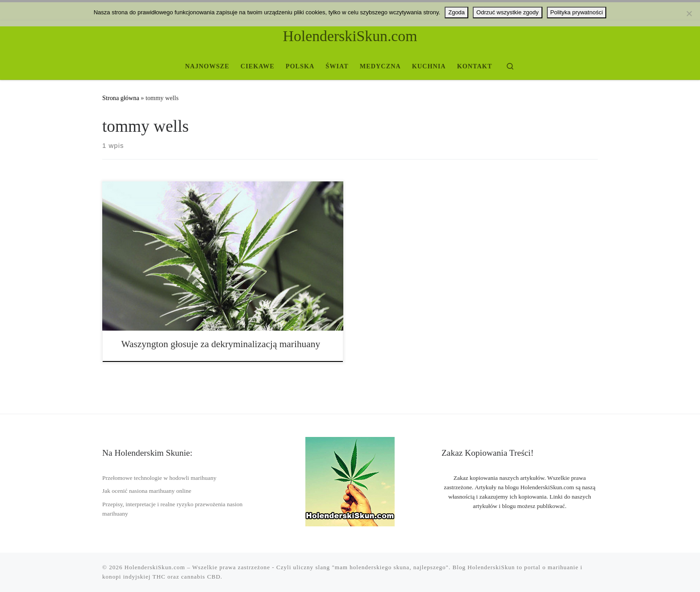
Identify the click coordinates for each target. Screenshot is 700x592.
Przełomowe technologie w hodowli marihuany (159, 478)
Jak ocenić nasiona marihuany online (147, 491)
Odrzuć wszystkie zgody (507, 12)
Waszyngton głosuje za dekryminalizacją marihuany (221, 344)
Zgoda (456, 12)
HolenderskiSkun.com (155, 567)
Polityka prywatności (577, 12)
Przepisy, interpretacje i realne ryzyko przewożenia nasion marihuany (172, 509)
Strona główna (121, 98)
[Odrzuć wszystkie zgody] (689, 13)
